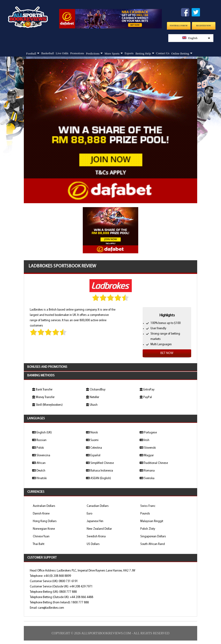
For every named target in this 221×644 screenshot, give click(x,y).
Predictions (93, 53)
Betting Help (143, 53)
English (196, 38)
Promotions (77, 53)
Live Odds (62, 53)
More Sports (112, 53)
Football (31, 53)
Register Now (204, 26)
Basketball (48, 53)
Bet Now (167, 353)
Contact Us (163, 53)
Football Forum (178, 26)
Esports (129, 53)
